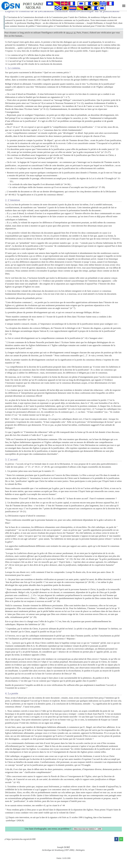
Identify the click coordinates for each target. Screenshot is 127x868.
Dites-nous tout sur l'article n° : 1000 (88, 829)
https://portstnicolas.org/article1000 (20, 839)
